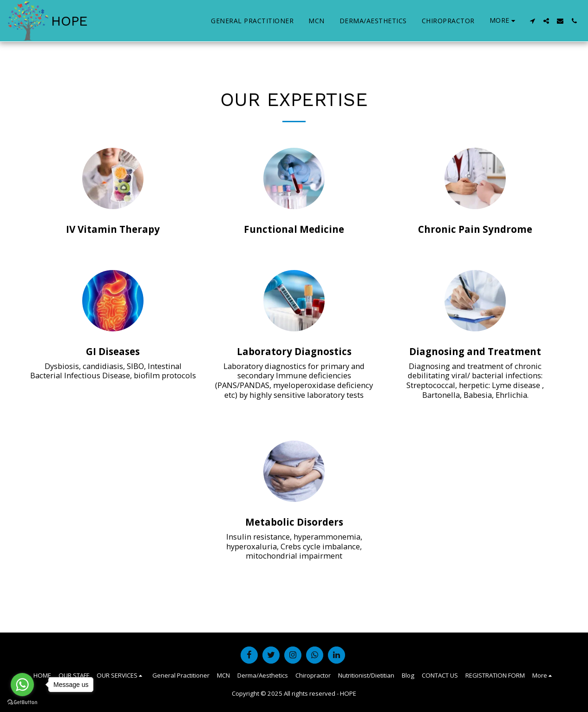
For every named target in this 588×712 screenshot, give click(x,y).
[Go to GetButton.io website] (22, 702)
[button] (532, 21)
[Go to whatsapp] (22, 685)
